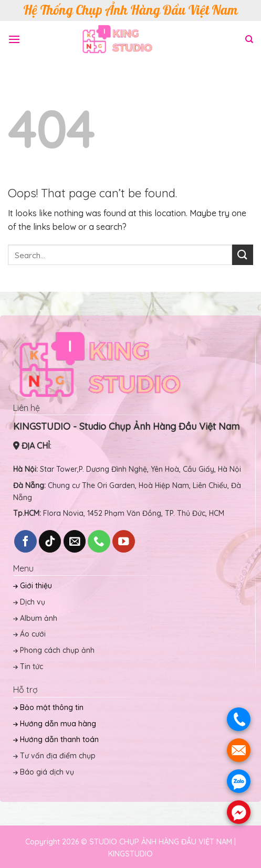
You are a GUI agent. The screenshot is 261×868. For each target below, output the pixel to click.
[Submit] (243, 255)
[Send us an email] (75, 541)
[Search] (249, 39)
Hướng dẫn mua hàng (55, 724)
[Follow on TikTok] (50, 541)
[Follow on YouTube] (124, 541)
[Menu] (14, 39)
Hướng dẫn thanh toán (56, 739)
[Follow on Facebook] (25, 541)
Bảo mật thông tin (48, 707)
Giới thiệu (33, 586)
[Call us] (99, 541)
